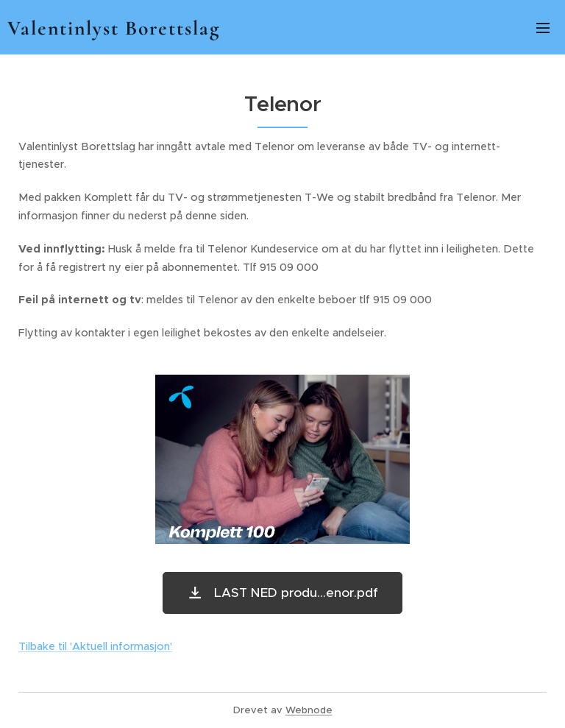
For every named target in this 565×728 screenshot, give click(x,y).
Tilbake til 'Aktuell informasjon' (95, 646)
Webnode (309, 710)
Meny (543, 28)
